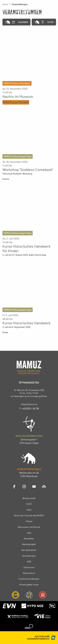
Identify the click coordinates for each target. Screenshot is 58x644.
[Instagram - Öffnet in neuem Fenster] (24, 486)
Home (5, 4)
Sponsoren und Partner (29, 527)
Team (29, 510)
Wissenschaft (29, 498)
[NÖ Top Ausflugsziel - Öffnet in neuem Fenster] (15, 595)
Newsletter (29, 538)
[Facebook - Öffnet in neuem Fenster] (14, 486)
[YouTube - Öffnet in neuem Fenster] (34, 486)
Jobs (29, 533)
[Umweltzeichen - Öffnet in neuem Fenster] (29, 595)
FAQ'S (29, 504)
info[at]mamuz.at (29, 404)
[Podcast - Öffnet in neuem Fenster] (44, 486)
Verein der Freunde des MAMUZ (29, 515)
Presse (29, 521)
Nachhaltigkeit (29, 544)
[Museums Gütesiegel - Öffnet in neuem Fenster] (43, 595)
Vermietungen (29, 556)
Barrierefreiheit (29, 550)
